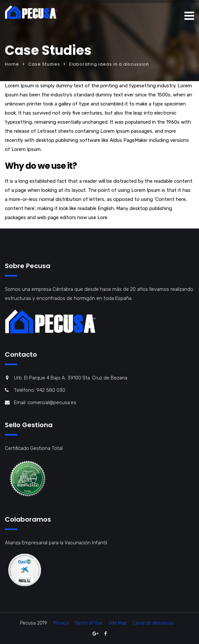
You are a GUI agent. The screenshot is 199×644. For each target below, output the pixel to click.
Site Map (118, 623)
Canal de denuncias (153, 623)
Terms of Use (89, 623)
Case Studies (44, 64)
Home (12, 64)
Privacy (61, 623)
